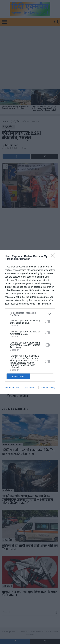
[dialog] (30, 322)
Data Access (30, 388)
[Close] (54, 257)
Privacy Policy (48, 388)
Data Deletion (12, 388)
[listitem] (30, 314)
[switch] (48, 322)
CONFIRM (18, 376)
